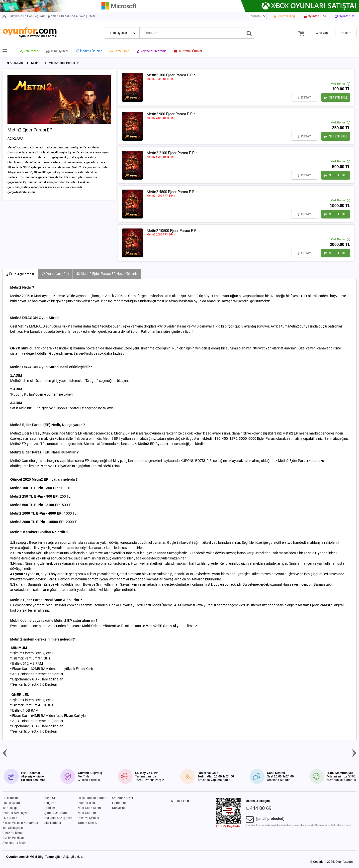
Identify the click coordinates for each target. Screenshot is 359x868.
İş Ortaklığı (10, 808)
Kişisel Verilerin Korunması (21, 823)
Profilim (50, 808)
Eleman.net (120, 803)
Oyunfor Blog (86, 803)
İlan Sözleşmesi (13, 828)
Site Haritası (53, 823)
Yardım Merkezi (88, 823)
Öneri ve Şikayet (88, 818)
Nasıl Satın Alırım (89, 808)
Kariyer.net (119, 808)
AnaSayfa (16, 63)
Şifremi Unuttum (56, 813)
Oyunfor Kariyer (123, 798)
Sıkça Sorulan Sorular (92, 798)
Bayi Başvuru (11, 803)
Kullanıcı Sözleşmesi (58, 818)
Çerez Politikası (13, 833)
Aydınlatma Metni (14, 843)
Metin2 (36, 63)
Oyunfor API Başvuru (16, 813)
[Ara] (249, 33)
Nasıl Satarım (87, 813)
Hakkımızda (11, 798)
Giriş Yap (50, 803)
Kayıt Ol (50, 798)
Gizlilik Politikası (13, 838)
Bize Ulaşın (10, 818)
